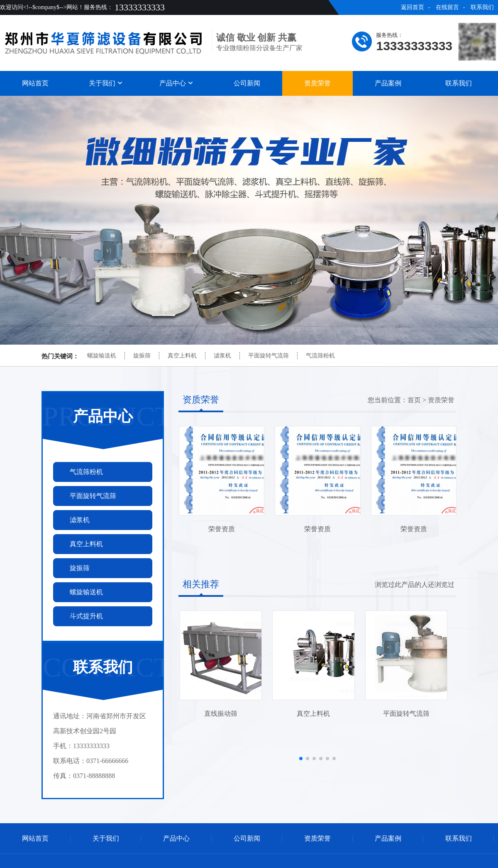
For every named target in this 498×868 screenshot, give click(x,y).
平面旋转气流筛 (269, 356)
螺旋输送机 (102, 356)
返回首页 (413, 7)
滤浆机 (222, 356)
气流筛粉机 (320, 356)
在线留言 (447, 7)
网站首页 (35, 83)
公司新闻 (247, 83)
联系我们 (482, 7)
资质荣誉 (317, 83)
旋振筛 (142, 356)
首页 (414, 400)
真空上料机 (182, 356)
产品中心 (176, 83)
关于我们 (106, 83)
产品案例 (388, 83)
